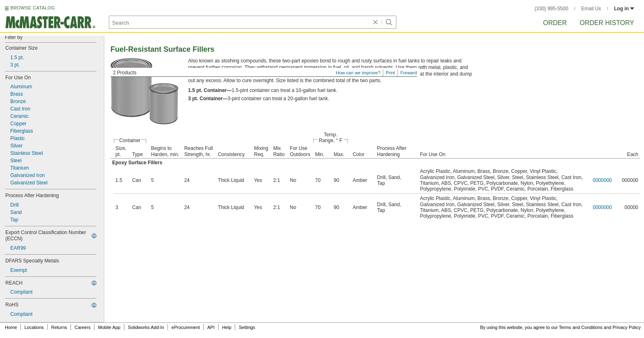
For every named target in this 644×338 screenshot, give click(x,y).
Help (227, 327)
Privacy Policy (627, 327)
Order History (607, 23)
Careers (82, 327)
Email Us (591, 9)
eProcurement (186, 327)
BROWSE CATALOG (32, 8)
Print (390, 73)
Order (555, 23)
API (211, 327)
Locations (34, 327)
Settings (247, 327)
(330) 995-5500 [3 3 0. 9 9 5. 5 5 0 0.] (552, 9)
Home (11, 327)
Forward (409, 73)
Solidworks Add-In (146, 327)
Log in (624, 9)
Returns (59, 327)
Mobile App (109, 327)
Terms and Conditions (581, 327)
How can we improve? (358, 73)
